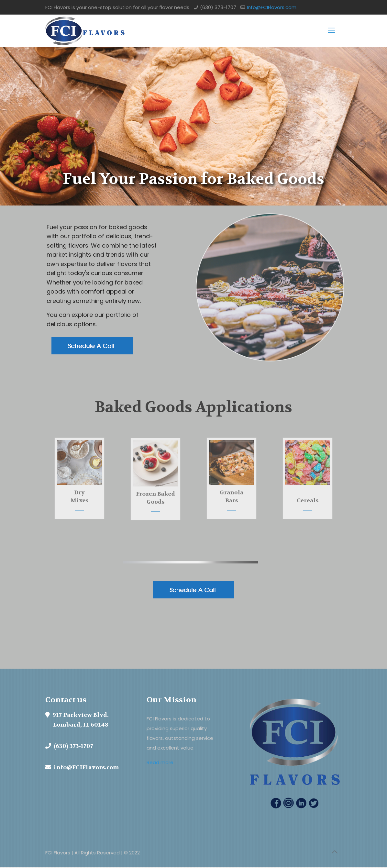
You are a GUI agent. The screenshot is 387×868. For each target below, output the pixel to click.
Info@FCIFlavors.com (272, 7)
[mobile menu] (331, 31)
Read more (160, 763)
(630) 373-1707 (218, 7)
